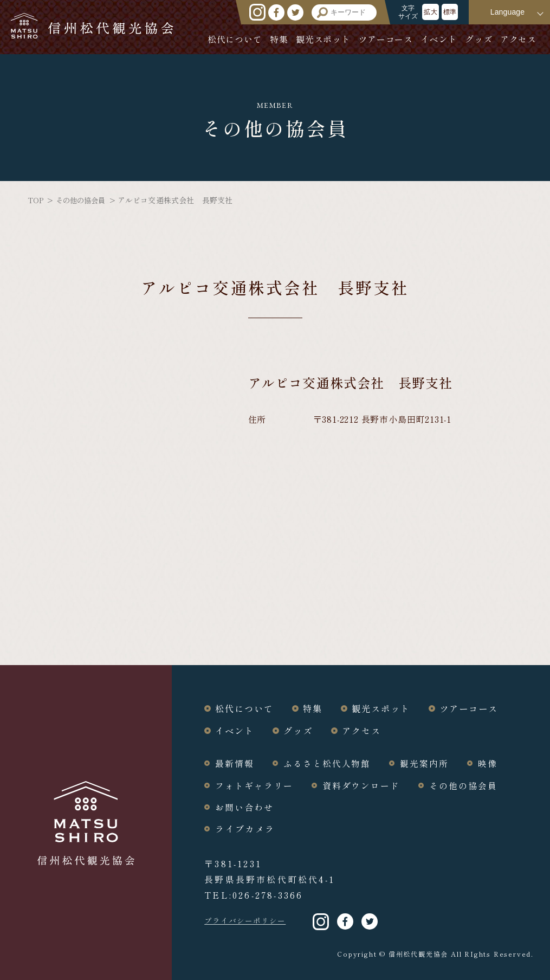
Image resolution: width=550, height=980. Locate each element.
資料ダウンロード (364, 784)
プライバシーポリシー (248, 920)
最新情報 (235, 763)
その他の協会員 (83, 200)
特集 (279, 39)
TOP (36, 200)
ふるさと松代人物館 (329, 763)
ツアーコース (386, 39)
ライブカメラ (245, 828)
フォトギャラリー (255, 784)
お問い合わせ (245, 806)
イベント (439, 39)
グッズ (478, 39)
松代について (235, 39)
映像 (493, 763)
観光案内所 (429, 763)
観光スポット (323, 39)
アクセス (518, 39)
